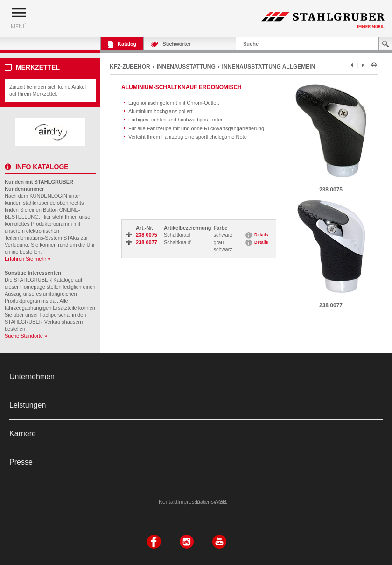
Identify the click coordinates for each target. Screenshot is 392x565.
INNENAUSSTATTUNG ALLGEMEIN (269, 67)
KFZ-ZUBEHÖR (130, 67)
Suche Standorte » (26, 336)
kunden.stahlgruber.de (30, 203)
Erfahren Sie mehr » (28, 259)
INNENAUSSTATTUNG (186, 67)
